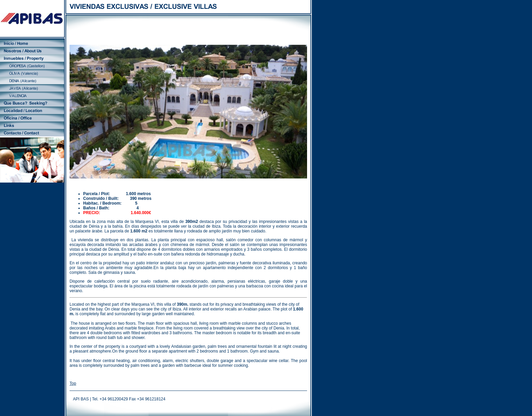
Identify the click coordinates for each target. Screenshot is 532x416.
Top (73, 383)
